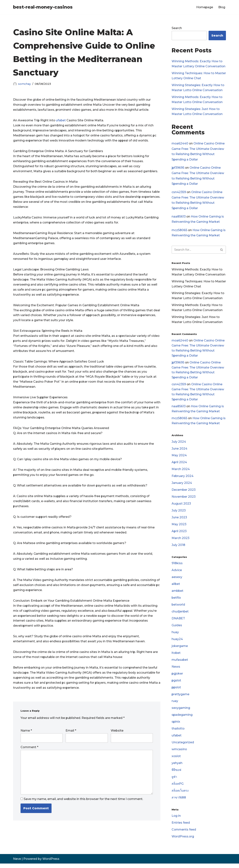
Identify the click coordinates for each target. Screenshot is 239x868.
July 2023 (179, 513)
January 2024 (182, 485)
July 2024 (179, 444)
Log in (176, 820)
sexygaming (181, 712)
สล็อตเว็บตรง (180, 795)
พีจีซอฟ (176, 774)
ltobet (176, 656)
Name (26, 734)
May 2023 (179, 527)
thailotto (178, 733)
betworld (179, 608)
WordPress (51, 863)
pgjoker (177, 677)
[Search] (195, 250)
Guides (177, 629)
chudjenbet (180, 615)
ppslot (177, 691)
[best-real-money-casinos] (43, 7)
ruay (175, 705)
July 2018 (178, 548)
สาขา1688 (179, 802)
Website (117, 734)
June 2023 (179, 520)
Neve (17, 863)
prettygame (181, 698)
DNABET (178, 622)
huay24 (177, 642)
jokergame (180, 649)
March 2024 (181, 471)
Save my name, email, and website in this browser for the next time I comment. (83, 803)
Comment (29, 751)
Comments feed (184, 834)
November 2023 (184, 499)
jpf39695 (178, 168)
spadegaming (182, 719)
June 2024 (179, 451)
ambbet (178, 594)
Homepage (204, 7)
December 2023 (184, 492)
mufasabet (180, 663)
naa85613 (179, 217)
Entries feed (181, 827)
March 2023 (181, 541)
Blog (222, 7)
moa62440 (180, 144)
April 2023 (179, 534)
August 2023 (181, 506)
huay (175, 635)
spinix (176, 726)
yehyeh (177, 767)
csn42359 (179, 193)
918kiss (177, 566)
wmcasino (179, 753)
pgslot (177, 684)
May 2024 (179, 458)
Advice (177, 573)
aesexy (177, 580)
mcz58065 (180, 231)
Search (177, 28)
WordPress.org (183, 841)
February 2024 (183, 478)
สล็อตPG (178, 788)
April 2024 (179, 465)
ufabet (62, 121)
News (176, 670)
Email (71, 734)
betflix (176, 601)
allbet (176, 587)
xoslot (176, 760)
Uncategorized (183, 746)
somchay (24, 84)
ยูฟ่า (174, 781)
